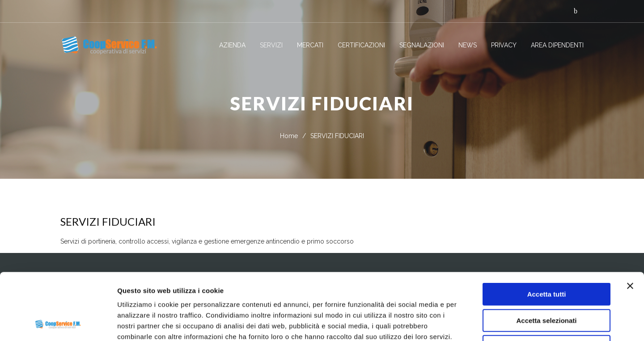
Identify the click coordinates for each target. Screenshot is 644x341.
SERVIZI (271, 45)
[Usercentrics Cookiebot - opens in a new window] (58, 324)
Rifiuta (547, 284)
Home (289, 136)
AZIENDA (232, 45)
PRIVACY (504, 45)
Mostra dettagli (470, 323)
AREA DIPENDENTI (557, 45)
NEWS (468, 45)
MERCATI (310, 45)
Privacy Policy (142, 285)
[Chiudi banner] (630, 223)
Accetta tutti (547, 232)
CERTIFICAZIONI (361, 45)
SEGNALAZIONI (422, 45)
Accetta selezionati (546, 258)
